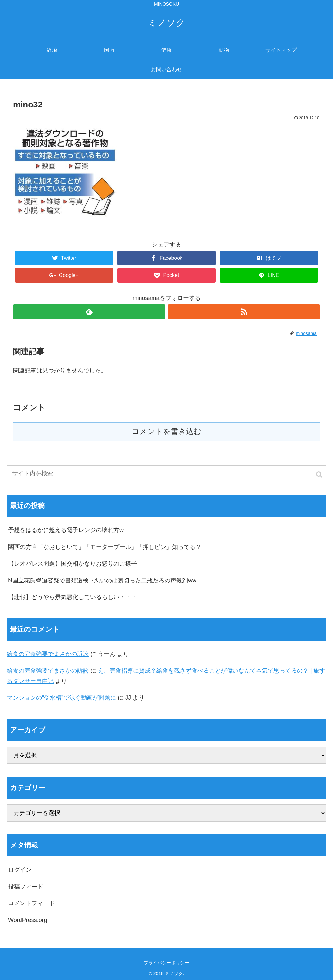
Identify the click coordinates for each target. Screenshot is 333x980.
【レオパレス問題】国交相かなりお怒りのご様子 (73, 564)
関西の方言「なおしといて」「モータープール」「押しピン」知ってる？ (105, 547)
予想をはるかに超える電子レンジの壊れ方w (66, 530)
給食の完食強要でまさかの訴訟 (48, 654)
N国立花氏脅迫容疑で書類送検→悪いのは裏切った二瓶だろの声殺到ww (102, 581)
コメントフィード (32, 903)
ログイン (20, 870)
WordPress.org (28, 920)
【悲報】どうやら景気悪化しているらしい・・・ (73, 597)
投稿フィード (26, 887)
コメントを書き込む (166, 432)
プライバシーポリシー (166, 963)
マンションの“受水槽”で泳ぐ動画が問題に (61, 698)
